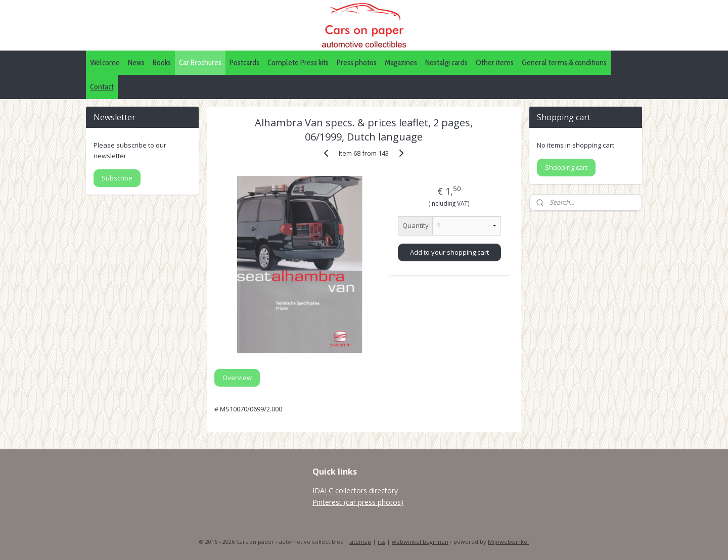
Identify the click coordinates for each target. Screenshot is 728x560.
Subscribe (117, 178)
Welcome (105, 62)
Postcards (244, 62)
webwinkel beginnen (420, 542)
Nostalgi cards (446, 62)
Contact (102, 87)
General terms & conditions (564, 62)
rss (381, 542)
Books (162, 62)
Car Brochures (200, 62)
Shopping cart (566, 167)
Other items (495, 62)
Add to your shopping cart (449, 252)
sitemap (360, 542)
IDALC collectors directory (355, 491)
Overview (237, 378)
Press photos (357, 62)
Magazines (401, 62)
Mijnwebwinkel (508, 542)
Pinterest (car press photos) (358, 502)
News (136, 62)
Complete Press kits (298, 62)
